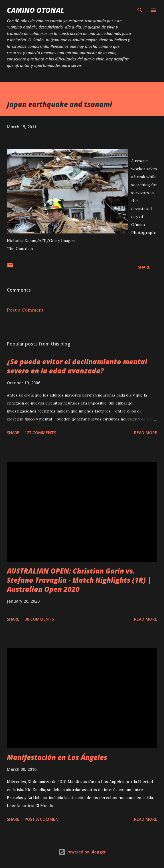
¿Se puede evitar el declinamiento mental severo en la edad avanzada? (77, 366)
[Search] (140, 10)
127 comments (40, 433)
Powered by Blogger (82, 852)
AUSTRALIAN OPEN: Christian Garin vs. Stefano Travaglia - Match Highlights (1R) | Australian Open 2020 (79, 580)
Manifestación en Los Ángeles (57, 757)
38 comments (39, 619)
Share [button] (144, 267)
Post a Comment (25, 310)
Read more (146, 433)
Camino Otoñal (36, 10)
